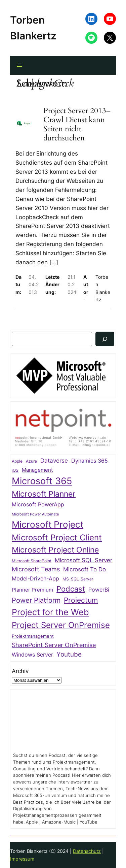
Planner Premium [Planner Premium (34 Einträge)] (32, 590)
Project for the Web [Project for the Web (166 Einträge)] (50, 612)
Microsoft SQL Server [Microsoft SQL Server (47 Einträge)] (83, 560)
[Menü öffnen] (19, 65)
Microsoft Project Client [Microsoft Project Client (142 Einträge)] (57, 538)
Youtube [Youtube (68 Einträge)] (69, 654)
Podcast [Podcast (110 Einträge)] (71, 589)
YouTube (89, 822)
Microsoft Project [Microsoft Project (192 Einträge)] (48, 524)
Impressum (22, 859)
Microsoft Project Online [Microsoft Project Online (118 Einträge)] (55, 550)
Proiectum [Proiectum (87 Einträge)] (81, 600)
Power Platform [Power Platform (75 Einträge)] (36, 600)
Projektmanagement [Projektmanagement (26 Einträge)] (33, 636)
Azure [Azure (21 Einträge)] (31, 461)
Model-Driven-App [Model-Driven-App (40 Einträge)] (35, 579)
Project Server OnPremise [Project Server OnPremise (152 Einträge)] (61, 625)
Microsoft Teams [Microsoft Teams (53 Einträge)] (36, 569)
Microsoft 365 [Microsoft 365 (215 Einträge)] (42, 481)
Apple (32, 822)
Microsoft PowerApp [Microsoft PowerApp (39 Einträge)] (38, 505)
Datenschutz (87, 851)
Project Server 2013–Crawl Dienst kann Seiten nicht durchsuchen (77, 125)
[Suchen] (105, 339)
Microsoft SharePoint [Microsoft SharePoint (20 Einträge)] (32, 561)
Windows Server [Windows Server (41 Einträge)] (32, 655)
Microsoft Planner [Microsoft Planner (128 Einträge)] (44, 494)
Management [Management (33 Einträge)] (37, 470)
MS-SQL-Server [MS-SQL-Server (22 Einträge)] (78, 579)
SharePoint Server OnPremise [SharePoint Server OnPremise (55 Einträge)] (54, 645)
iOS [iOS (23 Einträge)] (15, 470)
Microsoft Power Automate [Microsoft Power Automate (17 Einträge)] (35, 514)
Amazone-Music (59, 822)
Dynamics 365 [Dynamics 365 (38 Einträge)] (90, 461)
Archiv (20, 671)
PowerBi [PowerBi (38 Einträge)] (99, 590)
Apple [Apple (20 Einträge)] (17, 461)
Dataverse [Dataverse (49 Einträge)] (54, 460)
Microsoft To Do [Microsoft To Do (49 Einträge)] (85, 569)
